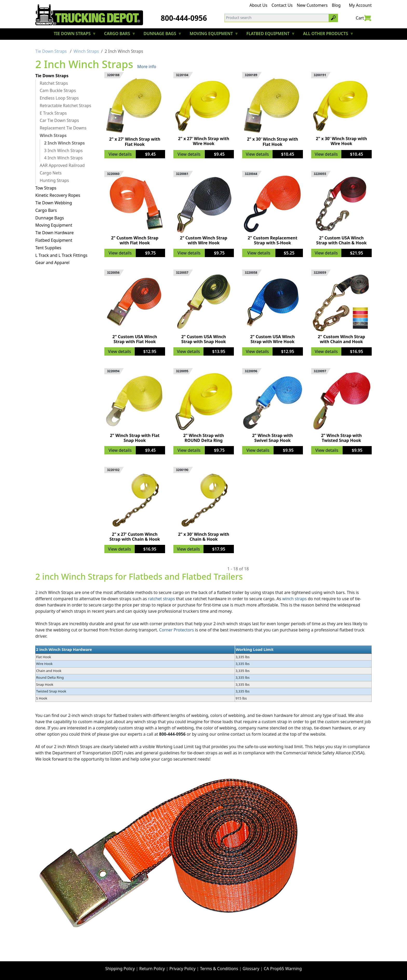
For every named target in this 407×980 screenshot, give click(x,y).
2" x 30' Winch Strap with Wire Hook (341, 141)
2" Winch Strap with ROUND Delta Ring (204, 438)
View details (120, 154)
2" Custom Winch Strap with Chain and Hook (341, 339)
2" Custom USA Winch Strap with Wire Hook (273, 339)
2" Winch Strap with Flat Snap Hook (135, 438)
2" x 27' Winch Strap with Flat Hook (135, 142)
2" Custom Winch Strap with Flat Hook (135, 240)
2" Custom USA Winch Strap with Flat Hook (135, 339)
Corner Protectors (177, 630)
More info (147, 67)
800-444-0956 (184, 18)
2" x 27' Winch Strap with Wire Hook (204, 141)
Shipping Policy (120, 969)
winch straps (294, 599)
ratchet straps (161, 599)
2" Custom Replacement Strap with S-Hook (272, 240)
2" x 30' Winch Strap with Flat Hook (272, 142)
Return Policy (152, 969)
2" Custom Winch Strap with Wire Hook (203, 240)
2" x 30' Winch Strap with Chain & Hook (204, 537)
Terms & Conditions (219, 969)
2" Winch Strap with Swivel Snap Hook (272, 438)
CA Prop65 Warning (283, 969)
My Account (360, 5)
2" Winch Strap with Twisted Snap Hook (341, 438)
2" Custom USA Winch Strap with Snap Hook (203, 339)
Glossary (251, 969)
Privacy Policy (182, 969)
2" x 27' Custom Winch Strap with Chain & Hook (135, 537)
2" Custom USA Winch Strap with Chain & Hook (341, 240)
